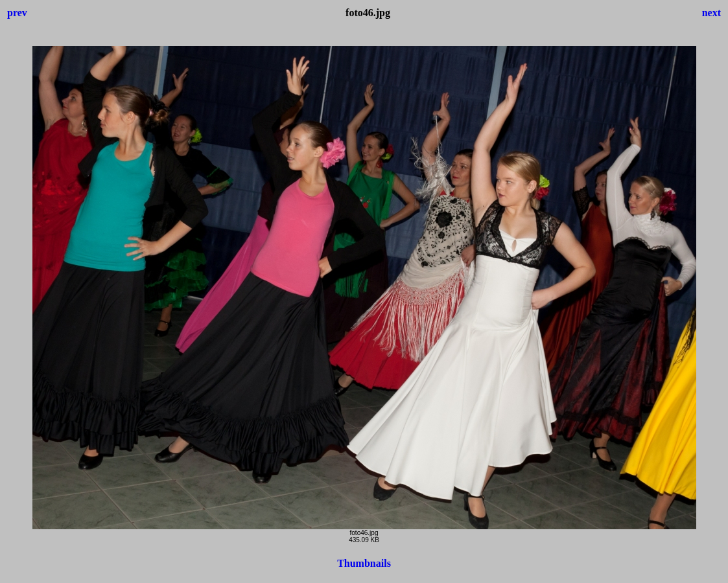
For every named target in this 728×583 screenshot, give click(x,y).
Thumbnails (364, 563)
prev (17, 13)
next (711, 13)
